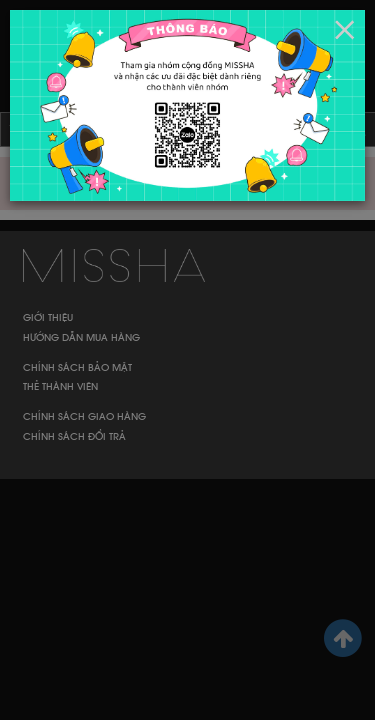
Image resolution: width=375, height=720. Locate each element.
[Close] (345, 30)
